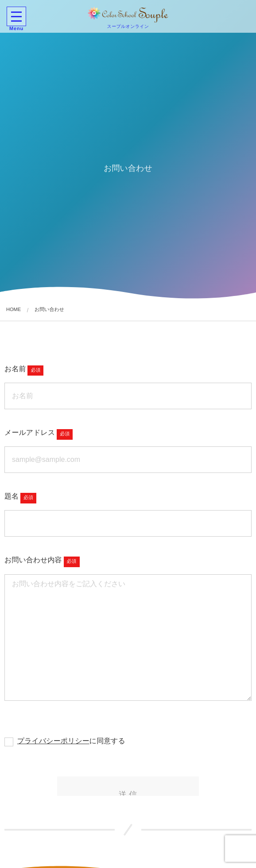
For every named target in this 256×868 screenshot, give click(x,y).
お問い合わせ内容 (33, 560)
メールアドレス (30, 433)
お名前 (15, 369)
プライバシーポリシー (53, 741)
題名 (12, 497)
